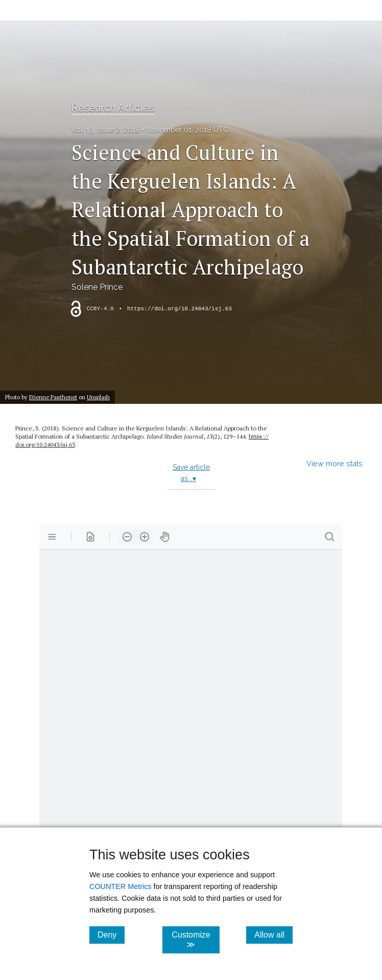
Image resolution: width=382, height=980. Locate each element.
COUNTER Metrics (121, 886)
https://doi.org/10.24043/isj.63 (180, 309)
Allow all (273, 935)
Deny (111, 935)
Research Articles (113, 108)
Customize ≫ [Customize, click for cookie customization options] (196, 940)
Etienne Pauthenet (53, 397)
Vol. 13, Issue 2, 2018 (106, 130)
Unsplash (98, 397)
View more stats (335, 463)
